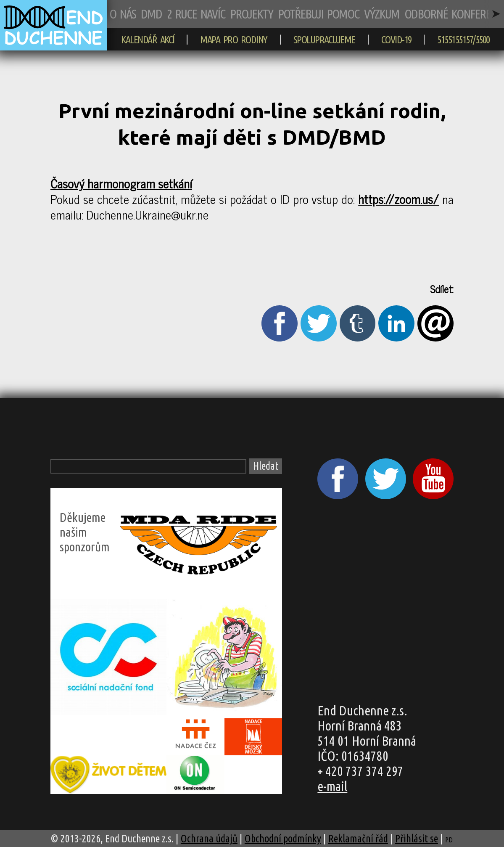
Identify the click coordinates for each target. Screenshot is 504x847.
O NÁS (123, 14)
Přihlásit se (417, 839)
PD (449, 840)
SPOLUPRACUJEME (324, 40)
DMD (151, 14)
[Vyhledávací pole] (148, 466)
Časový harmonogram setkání (121, 183)
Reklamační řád (358, 839)
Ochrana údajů (209, 839)
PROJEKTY (251, 14)
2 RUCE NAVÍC (196, 14)
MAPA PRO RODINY (234, 40)
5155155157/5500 (463, 40)
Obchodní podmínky (283, 839)
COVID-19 (396, 40)
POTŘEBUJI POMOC (318, 14)
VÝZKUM (382, 14)
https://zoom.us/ (398, 199)
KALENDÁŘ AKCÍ (148, 40)
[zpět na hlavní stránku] (53, 46)
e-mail (332, 786)
